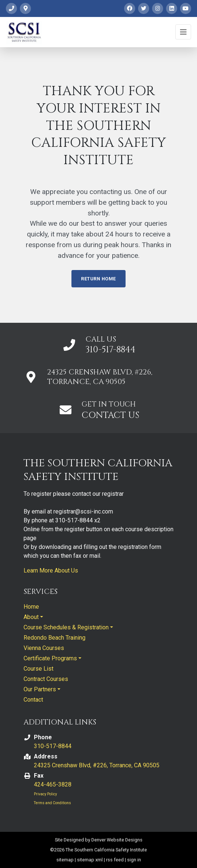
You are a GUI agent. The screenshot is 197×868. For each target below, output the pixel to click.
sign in (134, 860)
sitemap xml (90, 860)
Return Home (98, 279)
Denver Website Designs (117, 840)
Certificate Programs (50, 658)
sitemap (65, 860)
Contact (33, 700)
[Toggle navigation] (183, 32)
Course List (38, 669)
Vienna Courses (44, 648)
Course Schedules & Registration (66, 627)
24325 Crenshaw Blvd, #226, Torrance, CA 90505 (97, 765)
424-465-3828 (53, 784)
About (31, 617)
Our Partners (40, 689)
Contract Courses (46, 679)
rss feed (115, 860)
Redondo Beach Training (54, 638)
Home (31, 607)
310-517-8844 (110, 350)
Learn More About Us (51, 570)
